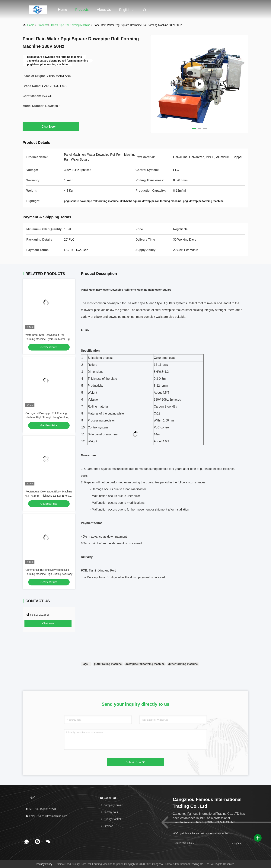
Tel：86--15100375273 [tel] (40, 809)
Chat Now (51, 127)
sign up (236, 843)
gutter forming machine (183, 664)
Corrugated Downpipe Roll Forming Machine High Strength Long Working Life (47, 417)
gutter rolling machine (108, 664)
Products (82, 10)
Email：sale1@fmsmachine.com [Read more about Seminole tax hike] (46, 816)
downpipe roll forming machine (145, 664)
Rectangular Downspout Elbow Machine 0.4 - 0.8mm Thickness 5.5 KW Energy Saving (49, 496)
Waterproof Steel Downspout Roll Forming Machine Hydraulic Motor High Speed (48, 339)
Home (62, 10)
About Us (104, 10)
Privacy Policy (44, 864)
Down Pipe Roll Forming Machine (71, 25)
